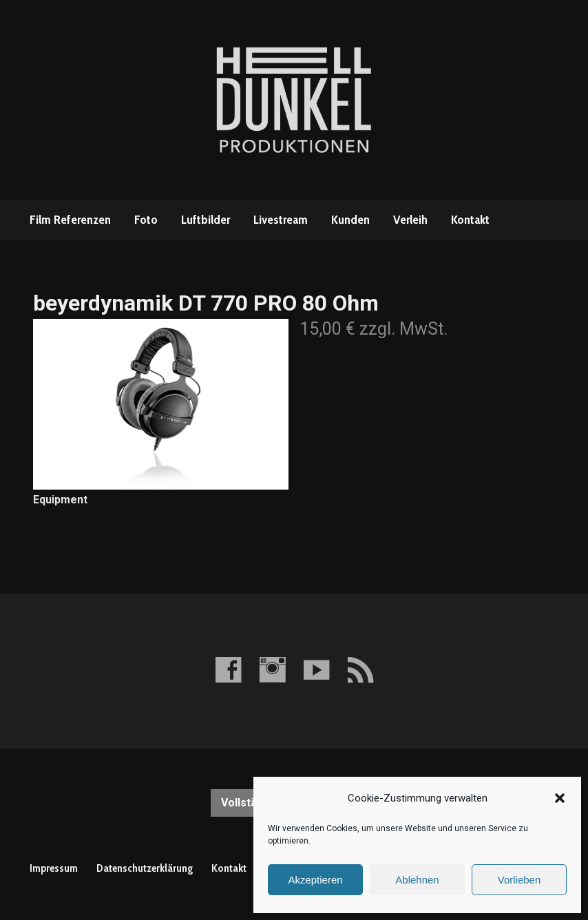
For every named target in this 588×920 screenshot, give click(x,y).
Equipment (60, 500)
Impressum (54, 868)
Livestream (281, 220)
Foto (146, 220)
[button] (560, 798)
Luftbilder (206, 220)
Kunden (350, 220)
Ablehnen (417, 880)
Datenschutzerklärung (145, 868)
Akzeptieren (315, 880)
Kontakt (470, 220)
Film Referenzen (70, 220)
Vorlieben (519, 880)
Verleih (410, 220)
